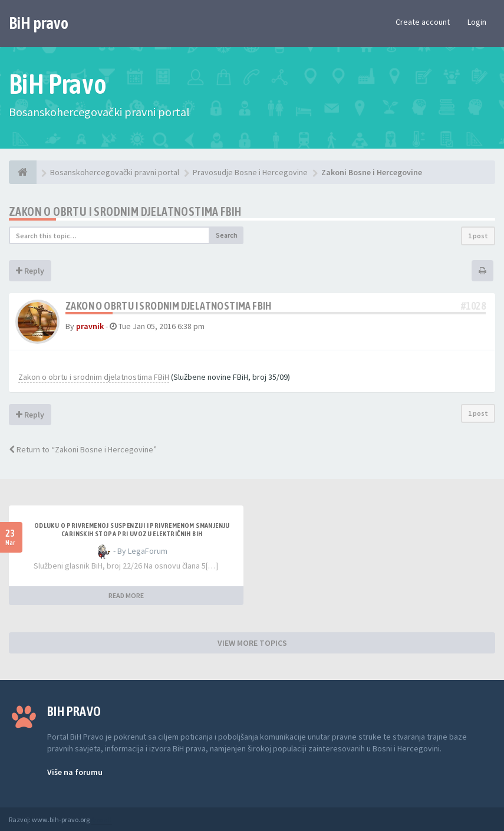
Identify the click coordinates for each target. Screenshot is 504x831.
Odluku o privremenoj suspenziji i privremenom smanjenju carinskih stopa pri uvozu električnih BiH (132, 530)
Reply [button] (30, 271)
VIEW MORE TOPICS (252, 643)
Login (477, 22)
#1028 (473, 306)
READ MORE (126, 595)
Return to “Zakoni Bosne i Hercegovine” (83, 449)
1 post (478, 236)
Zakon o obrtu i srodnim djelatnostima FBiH (125, 211)
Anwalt (101, 819)
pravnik (90, 326)
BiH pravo (39, 23)
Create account (423, 22)
